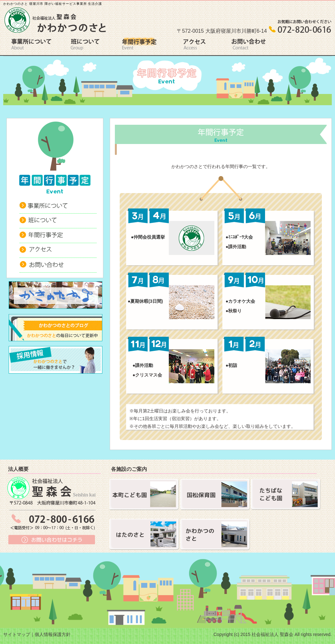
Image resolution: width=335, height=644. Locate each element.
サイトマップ (17, 634)
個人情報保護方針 (53, 634)
